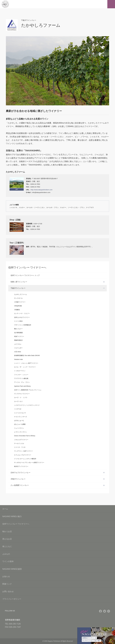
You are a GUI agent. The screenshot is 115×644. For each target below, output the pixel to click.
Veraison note (18, 359)
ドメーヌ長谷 (18, 321)
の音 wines (18, 352)
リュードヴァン (19, 428)
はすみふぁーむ (19, 420)
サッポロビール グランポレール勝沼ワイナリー (29, 463)
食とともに (57, 546)
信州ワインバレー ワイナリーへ (57, 524)
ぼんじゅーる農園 (20, 424)
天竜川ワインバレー (18, 479)
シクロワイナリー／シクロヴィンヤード (27, 405)
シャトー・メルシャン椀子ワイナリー (26, 363)
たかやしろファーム (21, 294)
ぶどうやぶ (18, 344)
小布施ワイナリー (20, 302)
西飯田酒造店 (18, 340)
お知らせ (57, 576)
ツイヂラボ (18, 409)
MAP (17, 189)
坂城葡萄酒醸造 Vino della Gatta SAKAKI (27, 356)
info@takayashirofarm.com (41, 192)
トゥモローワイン (20, 371)
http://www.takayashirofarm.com (42, 190)
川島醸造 (17, 310)
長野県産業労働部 (12, 620)
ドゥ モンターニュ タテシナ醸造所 (25, 459)
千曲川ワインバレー (18, 288)
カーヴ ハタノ (19, 401)
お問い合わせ (57, 591)
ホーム (5, 509)
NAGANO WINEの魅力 (57, 516)
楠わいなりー (18, 329)
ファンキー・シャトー (21, 375)
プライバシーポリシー (57, 599)
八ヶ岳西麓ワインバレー (20, 485)
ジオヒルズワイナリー (21, 440)
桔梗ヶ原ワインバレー (19, 282)
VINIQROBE (18, 306)
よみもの (57, 554)
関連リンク (57, 584)
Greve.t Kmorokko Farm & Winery (25, 436)
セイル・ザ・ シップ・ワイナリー (25, 367)
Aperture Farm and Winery (22, 386)
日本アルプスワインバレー (21, 473)
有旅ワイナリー (19, 336)
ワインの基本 (57, 561)
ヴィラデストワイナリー (22, 394)
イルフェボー (18, 348)
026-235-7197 (15, 627)
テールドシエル (19, 443)
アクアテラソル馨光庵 (21, 378)
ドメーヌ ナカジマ (20, 413)
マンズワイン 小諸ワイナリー (24, 451)
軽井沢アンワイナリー (21, 466)
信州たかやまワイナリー (22, 317)
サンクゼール (18, 298)
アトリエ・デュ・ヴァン (22, 382)
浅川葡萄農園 (18, 333)
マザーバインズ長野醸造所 (23, 325)
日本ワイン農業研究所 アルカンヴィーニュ (28, 390)
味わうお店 (57, 531)
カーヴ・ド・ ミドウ (21, 398)
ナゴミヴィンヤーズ (21, 417)
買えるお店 (57, 539)
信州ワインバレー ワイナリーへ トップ (25, 275)
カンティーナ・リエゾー (22, 313)
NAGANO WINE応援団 (57, 569)
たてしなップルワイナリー (23, 455)
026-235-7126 (15, 624)
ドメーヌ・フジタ (20, 447)
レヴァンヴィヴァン (21, 432)
